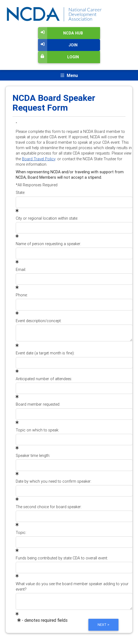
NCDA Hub (60, 33)
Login (58, 57)
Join (58, 45)
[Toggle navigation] (69, 75)
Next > (103, 625)
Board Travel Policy (39, 159)
